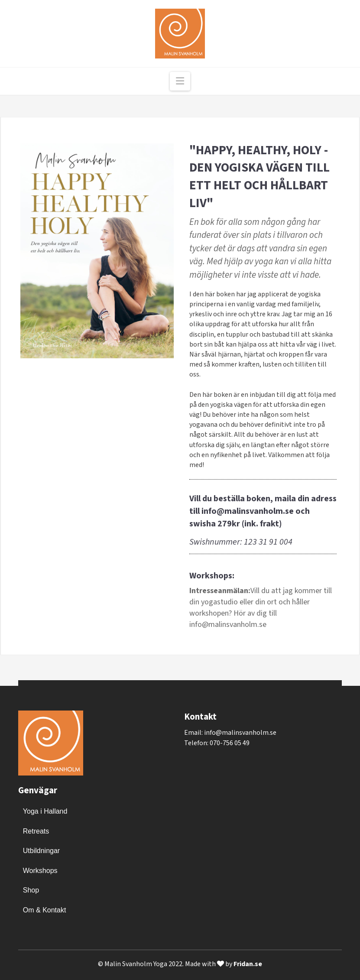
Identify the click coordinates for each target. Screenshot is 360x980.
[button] (180, 81)
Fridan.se (248, 964)
